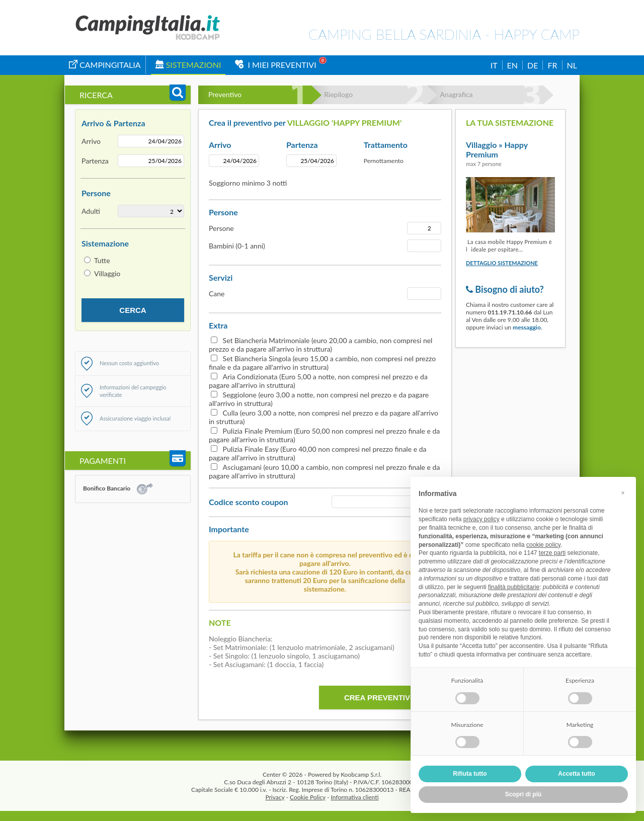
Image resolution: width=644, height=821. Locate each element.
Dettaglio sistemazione (502, 263)
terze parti (552, 553)
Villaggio (107, 273)
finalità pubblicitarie (514, 587)
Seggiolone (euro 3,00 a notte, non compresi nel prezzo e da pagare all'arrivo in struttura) (319, 399)
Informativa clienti (355, 797)
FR (552, 65)
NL (572, 65)
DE (533, 65)
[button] (623, 493)
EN (512, 65)
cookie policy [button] (543, 545)
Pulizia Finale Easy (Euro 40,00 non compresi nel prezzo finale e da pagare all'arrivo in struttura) (317, 453)
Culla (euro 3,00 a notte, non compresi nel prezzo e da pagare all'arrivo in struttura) (324, 417)
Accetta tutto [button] (576, 774)
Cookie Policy (308, 797)
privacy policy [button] (481, 519)
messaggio (527, 327)
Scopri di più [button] (524, 794)
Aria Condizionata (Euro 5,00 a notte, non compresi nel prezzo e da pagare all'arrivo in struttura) (318, 381)
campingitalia (105, 65)
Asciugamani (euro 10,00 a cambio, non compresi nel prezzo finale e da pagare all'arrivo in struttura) (324, 471)
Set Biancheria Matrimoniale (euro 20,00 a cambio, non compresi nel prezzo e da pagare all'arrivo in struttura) (320, 345)
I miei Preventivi (275, 65)
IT (494, 65)
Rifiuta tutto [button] (470, 774)
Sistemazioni (188, 65)
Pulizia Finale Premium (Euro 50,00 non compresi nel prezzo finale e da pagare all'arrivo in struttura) (324, 435)
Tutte (102, 260)
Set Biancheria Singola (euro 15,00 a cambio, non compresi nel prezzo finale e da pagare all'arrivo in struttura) (322, 363)
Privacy (275, 797)
